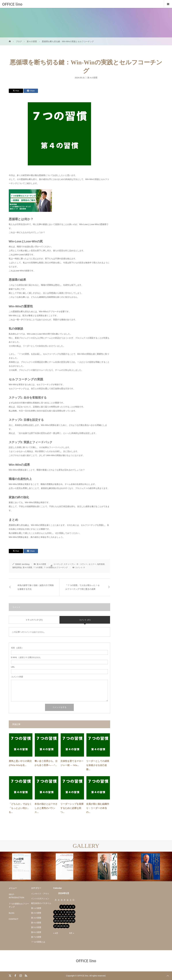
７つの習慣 (38, 567)
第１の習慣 (36, 908)
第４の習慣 (92, 77)
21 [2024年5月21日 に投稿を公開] (58, 921)
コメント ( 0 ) (85, 620)
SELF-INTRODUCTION (16, 896)
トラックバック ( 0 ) (34, 620)
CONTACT (14, 919)
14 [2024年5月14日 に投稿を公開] (58, 916)
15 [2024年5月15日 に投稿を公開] (61, 916)
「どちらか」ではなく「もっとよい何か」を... (20, 808)
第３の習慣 (36, 918)
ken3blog (26, 564)
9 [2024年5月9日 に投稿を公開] (64, 912)
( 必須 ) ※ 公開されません (26, 657)
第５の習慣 (36, 927)
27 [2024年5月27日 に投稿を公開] (56, 926)
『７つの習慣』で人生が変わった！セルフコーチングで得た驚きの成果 (82, 587)
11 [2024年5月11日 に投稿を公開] (70, 912)
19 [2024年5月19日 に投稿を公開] (73, 916)
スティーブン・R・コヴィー (76, 564)
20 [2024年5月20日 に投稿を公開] (56, 921)
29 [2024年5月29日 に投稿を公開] (61, 926)
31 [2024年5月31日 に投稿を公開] (67, 926)
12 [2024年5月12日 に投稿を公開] (73, 912)
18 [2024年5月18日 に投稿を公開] (70, 916)
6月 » (72, 933)
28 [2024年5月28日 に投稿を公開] (58, 926)
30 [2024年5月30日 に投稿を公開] (64, 926)
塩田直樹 (101, 564)
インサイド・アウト (40, 894)
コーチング (58, 564)
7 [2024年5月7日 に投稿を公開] (58, 912)
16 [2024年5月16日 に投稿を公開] (64, 916)
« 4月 (56, 933)
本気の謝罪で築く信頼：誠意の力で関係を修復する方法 (36, 587)
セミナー (92, 564)
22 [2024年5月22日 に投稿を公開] (61, 921)
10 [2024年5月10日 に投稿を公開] (67, 912)
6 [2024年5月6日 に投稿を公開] (55, 912)
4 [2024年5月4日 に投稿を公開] (70, 907)
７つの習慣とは (38, 942)
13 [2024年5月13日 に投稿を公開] (56, 916)
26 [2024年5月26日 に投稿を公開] (73, 921)
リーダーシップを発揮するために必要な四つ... (72, 808)
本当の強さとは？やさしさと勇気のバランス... (46, 808)
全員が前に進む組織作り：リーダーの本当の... (98, 808)
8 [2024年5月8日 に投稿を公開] (61, 912)
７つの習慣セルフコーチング (56, 567)
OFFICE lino (12, 4)
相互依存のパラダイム (41, 903)
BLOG (12, 913)
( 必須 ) (17, 648)
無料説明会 (17, 567)
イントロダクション (40, 899)
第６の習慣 (36, 932)
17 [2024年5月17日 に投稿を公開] (67, 916)
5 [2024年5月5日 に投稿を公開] (73, 907)
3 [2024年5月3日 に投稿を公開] (67, 907)
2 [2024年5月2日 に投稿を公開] (64, 907)
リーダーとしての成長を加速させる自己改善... (98, 765)
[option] (21, 866)
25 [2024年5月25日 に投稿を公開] (70, 921)
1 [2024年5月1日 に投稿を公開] (61, 907)
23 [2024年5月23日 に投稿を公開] (64, 921)
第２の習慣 (36, 913)
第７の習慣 (36, 937)
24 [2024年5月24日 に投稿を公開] (67, 921)
